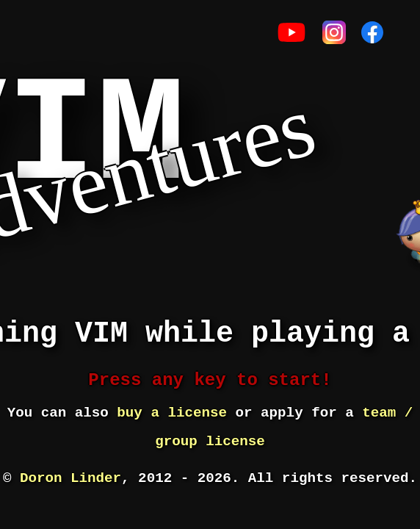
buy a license (172, 413)
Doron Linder (70, 478)
